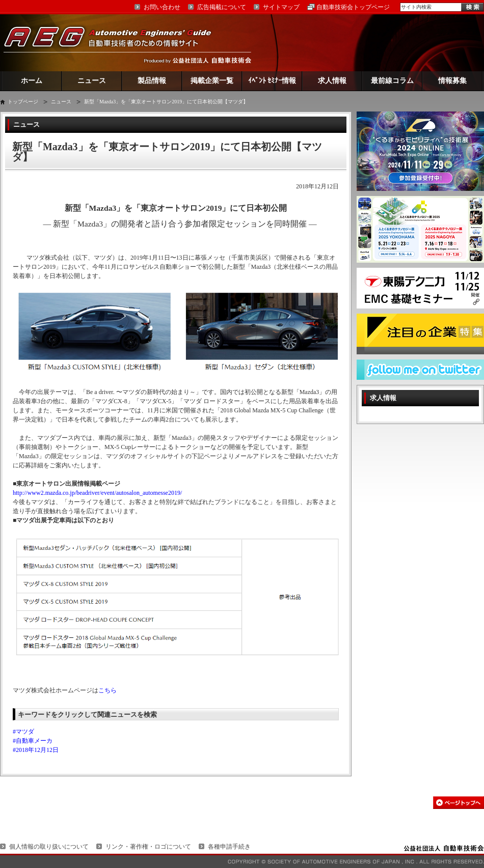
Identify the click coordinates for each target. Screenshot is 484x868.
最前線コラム (392, 81)
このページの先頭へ (459, 803)
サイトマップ (281, 7)
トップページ (23, 102)
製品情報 (152, 81)
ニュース (92, 81)
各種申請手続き (229, 847)
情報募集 (452, 81)
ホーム (32, 81)
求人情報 (332, 81)
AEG (114, 43)
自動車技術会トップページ (353, 7)
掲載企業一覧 (212, 81)
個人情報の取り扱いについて (49, 847)
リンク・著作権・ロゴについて (148, 847)
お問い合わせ (162, 7)
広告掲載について (222, 7)
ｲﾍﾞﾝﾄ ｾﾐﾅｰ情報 (272, 81)
